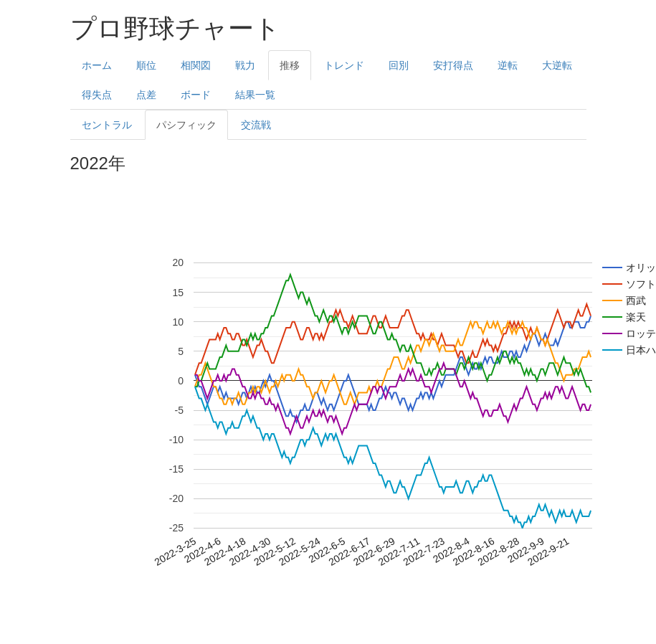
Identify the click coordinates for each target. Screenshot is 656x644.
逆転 (508, 65)
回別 (399, 65)
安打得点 (453, 65)
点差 (146, 95)
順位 (146, 65)
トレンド (344, 65)
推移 (290, 65)
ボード (196, 95)
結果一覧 (255, 95)
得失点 (97, 95)
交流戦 (256, 125)
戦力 (245, 65)
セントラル (107, 125)
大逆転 (557, 65)
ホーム (97, 65)
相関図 (196, 65)
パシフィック (186, 125)
